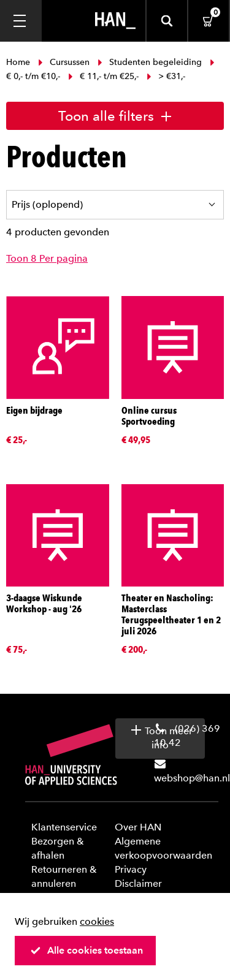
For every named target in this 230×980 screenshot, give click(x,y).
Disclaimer (138, 883)
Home (19, 62)
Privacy (131, 869)
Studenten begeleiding (150, 62)
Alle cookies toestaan (86, 950)
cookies (97, 921)
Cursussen (64, 62)
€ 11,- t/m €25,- (103, 76)
